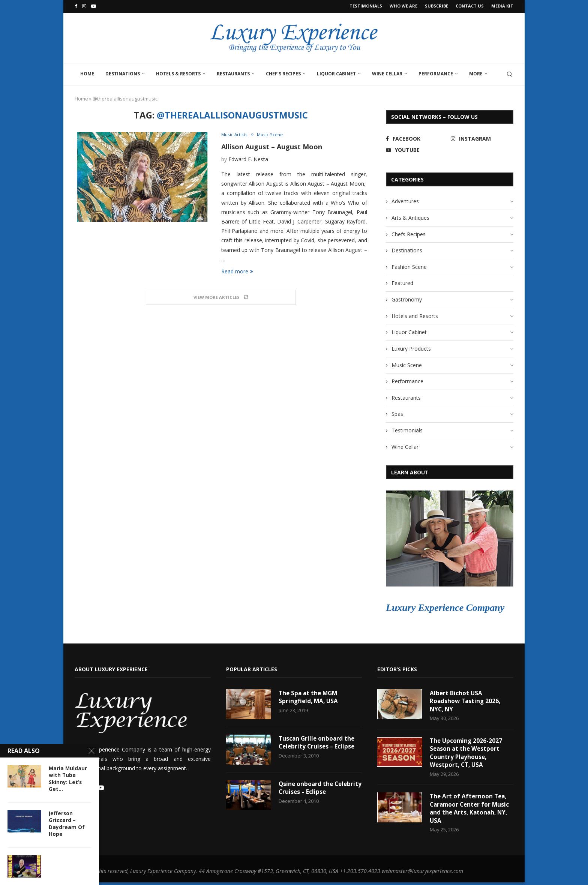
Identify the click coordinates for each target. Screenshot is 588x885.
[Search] (510, 73)
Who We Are (403, 6)
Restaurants (233, 73)
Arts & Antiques (410, 217)
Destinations (123, 73)
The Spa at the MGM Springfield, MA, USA (309, 696)
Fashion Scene (409, 266)
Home (87, 73)
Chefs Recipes (409, 233)
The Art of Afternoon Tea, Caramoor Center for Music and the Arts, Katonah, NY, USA (471, 811)
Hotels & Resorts (178, 73)
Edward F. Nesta (248, 159)
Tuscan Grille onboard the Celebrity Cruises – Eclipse (318, 742)
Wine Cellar (387, 73)
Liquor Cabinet (336, 73)
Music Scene (407, 364)
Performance (436, 73)
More (476, 73)
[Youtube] (94, 6)
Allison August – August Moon (272, 146)
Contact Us (470, 6)
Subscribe (436, 6)
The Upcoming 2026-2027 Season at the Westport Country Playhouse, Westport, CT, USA (467, 754)
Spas (397, 413)
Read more (237, 271)
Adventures (405, 200)
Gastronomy (407, 298)
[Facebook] (76, 6)
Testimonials (366, 6)
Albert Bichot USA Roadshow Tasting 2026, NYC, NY (466, 701)
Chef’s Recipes (283, 73)
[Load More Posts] (221, 297)
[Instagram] (84, 6)
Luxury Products (411, 347)
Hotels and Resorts (415, 315)
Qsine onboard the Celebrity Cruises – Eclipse (318, 787)
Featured (402, 282)
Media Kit (502, 6)
